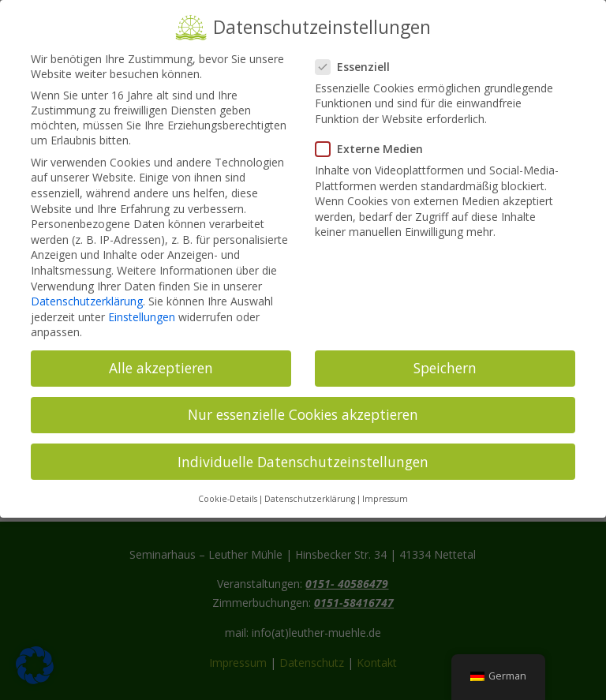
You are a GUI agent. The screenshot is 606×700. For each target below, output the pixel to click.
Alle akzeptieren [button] (161, 357)
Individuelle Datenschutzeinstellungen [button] (303, 451)
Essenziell (359, 56)
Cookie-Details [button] (228, 489)
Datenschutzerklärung (87, 291)
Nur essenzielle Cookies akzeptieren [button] (303, 404)
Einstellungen (142, 306)
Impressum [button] (385, 489)
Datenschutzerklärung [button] (310, 489)
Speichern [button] (445, 357)
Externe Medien (376, 139)
